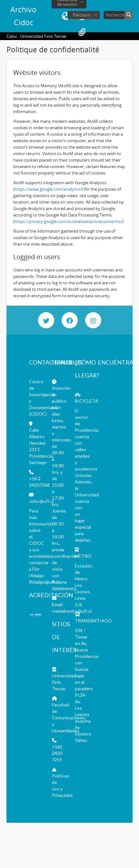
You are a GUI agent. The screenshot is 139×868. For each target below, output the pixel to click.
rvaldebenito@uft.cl (72, 611)
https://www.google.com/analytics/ (48, 189)
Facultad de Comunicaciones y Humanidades (69, 718)
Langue (66, 16)
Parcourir (82, 15)
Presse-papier (82, 32)
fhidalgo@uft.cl (44, 582)
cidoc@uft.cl (41, 501)
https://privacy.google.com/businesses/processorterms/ (68, 221)
